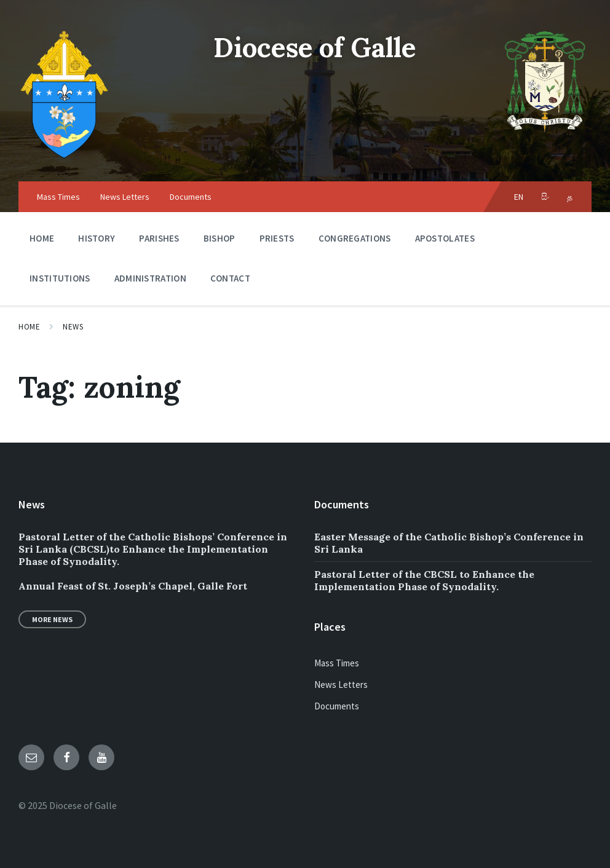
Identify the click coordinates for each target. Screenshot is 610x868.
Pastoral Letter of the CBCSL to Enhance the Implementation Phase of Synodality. (424, 580)
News (73, 327)
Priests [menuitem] (277, 238)
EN (519, 197)
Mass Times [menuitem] (58, 197)
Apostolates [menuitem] (445, 238)
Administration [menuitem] (150, 278)
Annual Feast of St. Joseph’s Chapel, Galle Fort (133, 586)
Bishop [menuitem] (220, 238)
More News (52, 619)
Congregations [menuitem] (355, 238)
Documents (337, 706)
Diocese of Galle (315, 46)
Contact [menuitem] (230, 278)
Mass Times (337, 663)
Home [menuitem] (42, 238)
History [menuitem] (97, 238)
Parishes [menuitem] (159, 238)
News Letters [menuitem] (125, 197)
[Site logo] (65, 157)
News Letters (341, 685)
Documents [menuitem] (191, 197)
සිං (546, 197)
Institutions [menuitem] (60, 278)
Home (29, 327)
